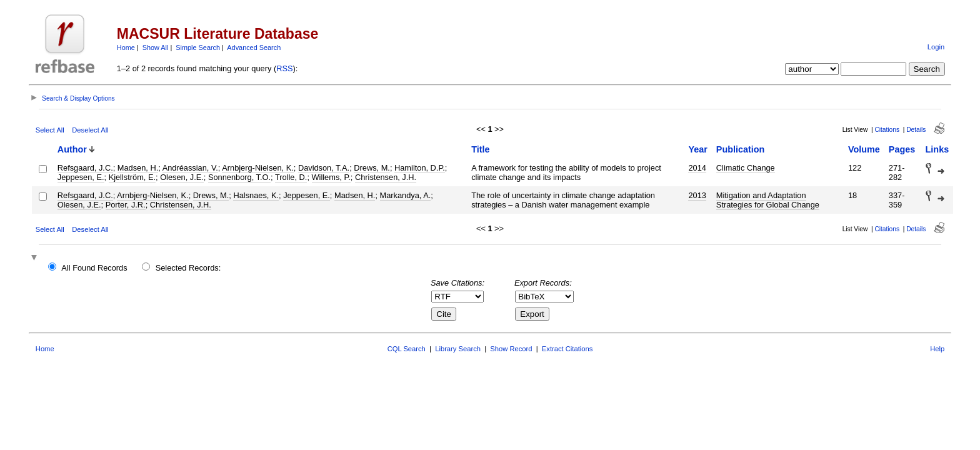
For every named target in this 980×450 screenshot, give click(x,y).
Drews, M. (372, 168)
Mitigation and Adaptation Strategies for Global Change (768, 200)
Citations (887, 130)
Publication (741, 149)
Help (937, 349)
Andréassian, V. (190, 168)
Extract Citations (567, 349)
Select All (50, 130)
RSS (284, 68)
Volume (864, 149)
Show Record (511, 349)
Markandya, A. (406, 195)
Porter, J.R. (126, 205)
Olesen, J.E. (182, 177)
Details (916, 130)
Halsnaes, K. (256, 195)
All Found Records (94, 268)
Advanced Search (254, 47)
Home (126, 47)
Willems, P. (331, 177)
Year (697, 149)
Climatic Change (746, 168)
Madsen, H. (138, 168)
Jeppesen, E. (81, 177)
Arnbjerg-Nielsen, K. (258, 168)
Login (936, 47)
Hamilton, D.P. (420, 168)
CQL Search (407, 349)
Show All (156, 47)
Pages (902, 149)
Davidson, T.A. (324, 168)
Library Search (458, 349)
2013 (697, 195)
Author (72, 149)
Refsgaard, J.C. (85, 168)
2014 (697, 168)
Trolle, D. (291, 177)
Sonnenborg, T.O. (239, 177)
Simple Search (198, 47)
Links (937, 149)
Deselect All (90, 130)
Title (480, 149)
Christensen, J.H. (386, 177)
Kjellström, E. (132, 177)
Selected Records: (188, 268)
